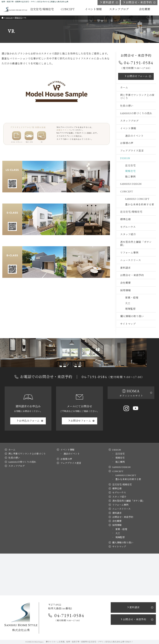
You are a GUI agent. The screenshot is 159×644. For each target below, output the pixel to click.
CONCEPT (127, 192)
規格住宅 (130, 171)
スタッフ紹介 (128, 234)
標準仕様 (125, 219)
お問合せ (137, 76)
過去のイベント (134, 136)
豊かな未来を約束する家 (140, 205)
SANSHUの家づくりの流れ (136, 113)
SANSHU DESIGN (131, 184)
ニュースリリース (131, 260)
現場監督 (130, 309)
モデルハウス (128, 227)
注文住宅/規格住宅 (131, 212)
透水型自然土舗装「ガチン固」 (136, 244)
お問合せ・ (139, 2)
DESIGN (125, 158)
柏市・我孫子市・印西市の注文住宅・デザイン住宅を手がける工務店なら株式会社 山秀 (35, 2)
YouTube (136, 408)
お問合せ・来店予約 (132, 275)
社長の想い (127, 106)
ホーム (124, 88)
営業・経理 (132, 298)
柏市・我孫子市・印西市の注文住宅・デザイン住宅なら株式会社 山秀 (95, 642)
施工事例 (130, 177)
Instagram (126, 408)
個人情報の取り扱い (132, 316)
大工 (128, 303)
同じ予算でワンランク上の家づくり (137, 97)
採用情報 (125, 290)
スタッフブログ (129, 121)
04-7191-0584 (139, 63)
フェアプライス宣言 (132, 151)
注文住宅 (130, 166)
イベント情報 (128, 128)
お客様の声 (127, 143)
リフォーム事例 (129, 253)
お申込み (29, 421)
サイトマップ (128, 324)
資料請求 (125, 268)
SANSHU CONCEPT (137, 199)
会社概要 (125, 283)
